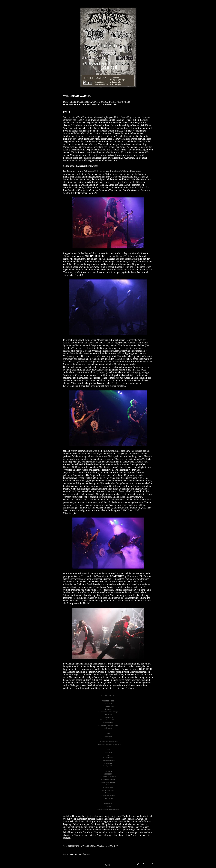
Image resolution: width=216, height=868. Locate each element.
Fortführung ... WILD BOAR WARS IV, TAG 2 (91, 846)
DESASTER (69, 102)
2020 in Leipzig (133, 372)
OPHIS (96, 102)
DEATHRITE (84, 102)
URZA (104, 102)
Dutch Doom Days (123, 117)
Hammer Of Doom (72, 467)
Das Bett (91, 105)
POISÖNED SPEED (119, 102)
